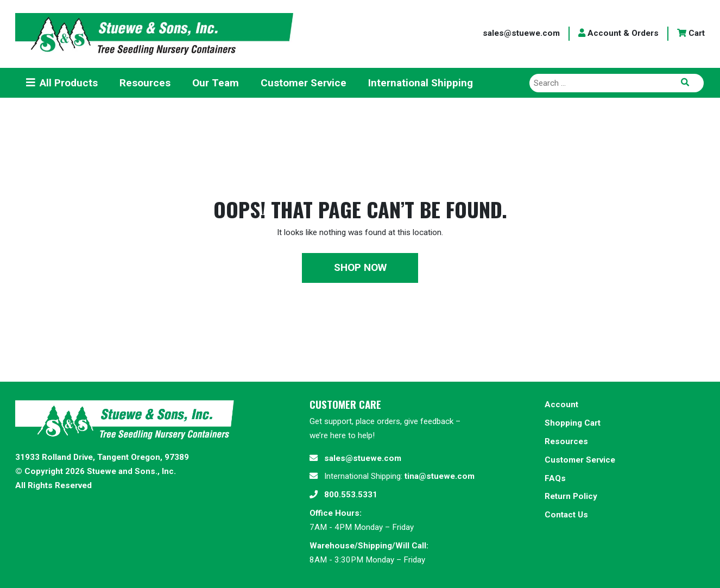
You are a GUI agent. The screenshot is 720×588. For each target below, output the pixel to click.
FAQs (555, 478)
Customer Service (580, 460)
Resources (566, 441)
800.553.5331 (351, 495)
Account (561, 404)
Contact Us (566, 515)
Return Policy (571, 496)
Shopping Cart (573, 423)
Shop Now (360, 267)
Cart (691, 33)
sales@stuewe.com (521, 33)
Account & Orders (618, 33)
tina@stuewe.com (440, 476)
